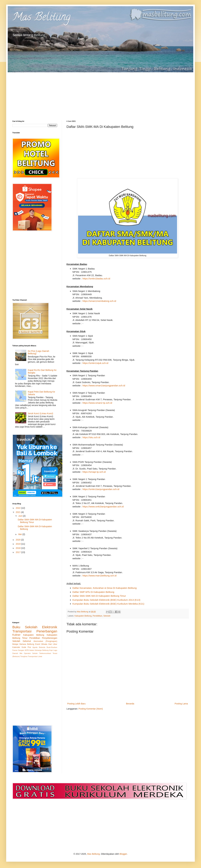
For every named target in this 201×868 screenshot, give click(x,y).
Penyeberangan (50, 638)
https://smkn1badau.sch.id (96, 279)
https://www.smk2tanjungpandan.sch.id (103, 507)
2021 (18, 512)
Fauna (15, 650)
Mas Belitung (41, 18)
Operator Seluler (31, 653)
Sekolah (107, 616)
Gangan (21, 650)
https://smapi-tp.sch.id (94, 472)
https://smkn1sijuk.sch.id (95, 363)
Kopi (51, 650)
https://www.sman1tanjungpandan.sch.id (104, 385)
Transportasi (22, 631)
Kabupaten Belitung (83, 616)
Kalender (16, 647)
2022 (18, 508)
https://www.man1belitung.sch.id (100, 576)
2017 (18, 552)
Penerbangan (47, 631)
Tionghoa (24, 656)
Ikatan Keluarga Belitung (39, 650)
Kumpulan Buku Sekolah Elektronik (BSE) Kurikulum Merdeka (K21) (108, 604)
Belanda (42, 647)
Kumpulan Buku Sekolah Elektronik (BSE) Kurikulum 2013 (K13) (106, 600)
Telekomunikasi (45, 653)
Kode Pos (26, 647)
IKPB (27, 650)
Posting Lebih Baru (76, 704)
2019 (18, 544)
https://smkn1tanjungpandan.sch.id (101, 489)
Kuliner (16, 635)
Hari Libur (53, 644)
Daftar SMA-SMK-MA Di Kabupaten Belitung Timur (99, 596)
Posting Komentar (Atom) (91, 709)
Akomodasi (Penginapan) (45, 641)
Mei (20, 534)
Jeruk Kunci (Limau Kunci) (40, 413)
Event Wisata (41, 644)
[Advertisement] (101, 94)
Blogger (123, 854)
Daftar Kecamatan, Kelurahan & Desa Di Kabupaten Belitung (105, 588)
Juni (21, 516)
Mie (21, 653)
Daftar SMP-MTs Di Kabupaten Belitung (93, 592)
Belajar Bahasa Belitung (23, 644)
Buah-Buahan (52, 647)
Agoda (35, 647)
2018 (18, 548)
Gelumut (27, 641)
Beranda (130, 704)
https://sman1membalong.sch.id (99, 301)
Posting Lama (181, 704)
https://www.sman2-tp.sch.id (97, 403)
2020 (18, 540)
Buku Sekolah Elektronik (35, 627)
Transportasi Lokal (35, 656)
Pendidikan (97, 616)
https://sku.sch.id (91, 437)
